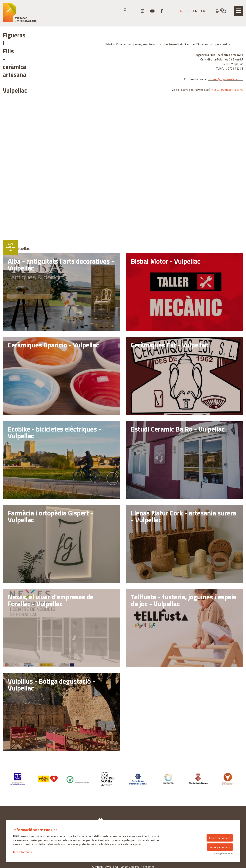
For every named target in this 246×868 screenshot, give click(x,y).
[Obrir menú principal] (238, 11)
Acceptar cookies (220, 838)
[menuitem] (142, 11)
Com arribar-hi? (15, 197)
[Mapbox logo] (12, 187)
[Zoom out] (95, 132)
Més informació (23, 852)
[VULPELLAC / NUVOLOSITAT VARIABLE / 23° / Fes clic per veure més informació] (221, 11)
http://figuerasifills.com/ (227, 90)
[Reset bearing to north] (95, 138)
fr (203, 11)
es (188, 11)
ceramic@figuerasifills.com (225, 79)
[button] (126, 10)
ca (180, 11)
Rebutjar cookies (220, 847)
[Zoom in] (95, 127)
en (195, 11)
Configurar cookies (223, 854)
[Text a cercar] (108, 10)
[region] (51, 85)
